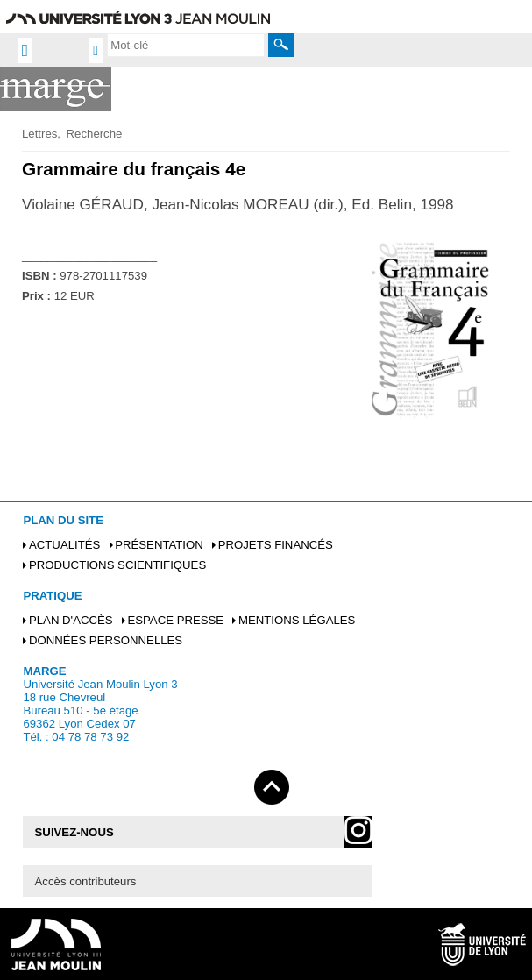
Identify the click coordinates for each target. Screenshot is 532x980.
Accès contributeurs (86, 881)
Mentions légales (297, 620)
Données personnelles (106, 640)
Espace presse (175, 620)
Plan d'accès (71, 620)
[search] (186, 45)
